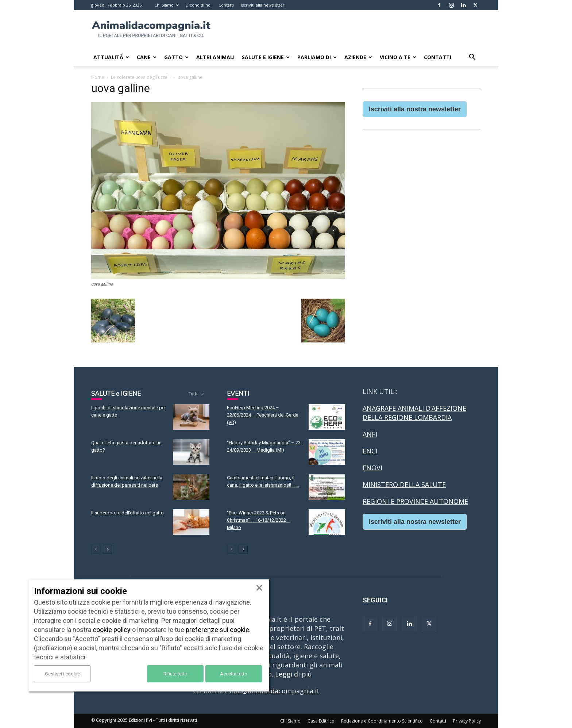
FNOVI (372, 468)
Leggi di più (293, 674)
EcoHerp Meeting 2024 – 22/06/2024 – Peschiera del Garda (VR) (263, 415)
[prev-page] (96, 549)
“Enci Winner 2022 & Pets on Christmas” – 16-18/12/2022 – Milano (259, 520)
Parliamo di (317, 57)
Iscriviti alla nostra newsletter (415, 109)
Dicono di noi (199, 5)
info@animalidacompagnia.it (275, 691)
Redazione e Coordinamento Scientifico (382, 721)
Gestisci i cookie (62, 674)
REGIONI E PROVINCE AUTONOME (415, 501)
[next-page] (107, 549)
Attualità (111, 57)
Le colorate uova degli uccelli (141, 77)
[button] (472, 57)
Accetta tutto (234, 674)
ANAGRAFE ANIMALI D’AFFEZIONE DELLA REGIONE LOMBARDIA (414, 413)
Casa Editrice (321, 721)
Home (98, 77)
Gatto (176, 57)
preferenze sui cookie (217, 630)
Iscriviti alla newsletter (263, 5)
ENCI (370, 451)
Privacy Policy (467, 721)
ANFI (370, 434)
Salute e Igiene (266, 57)
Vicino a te (398, 57)
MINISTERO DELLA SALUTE (404, 484)
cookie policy (112, 630)
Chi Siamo (167, 5)
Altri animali (215, 57)
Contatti (226, 5)
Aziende (358, 57)
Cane (147, 57)
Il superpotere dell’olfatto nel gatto (127, 513)
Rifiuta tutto (175, 674)
